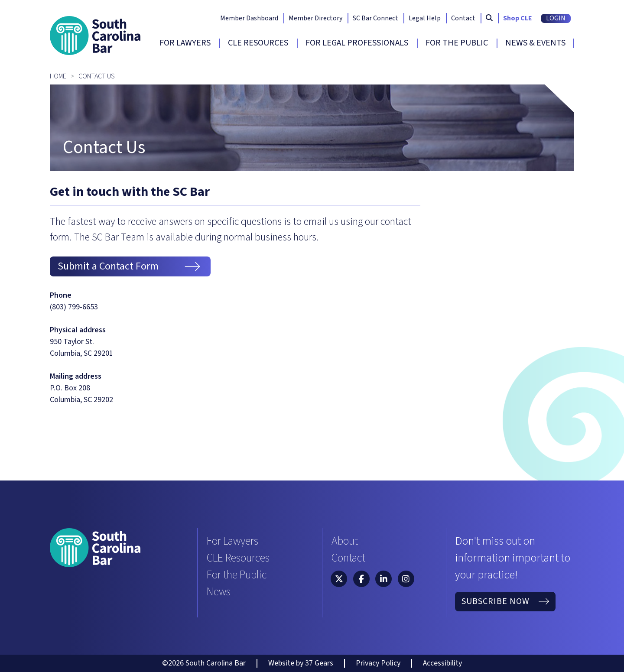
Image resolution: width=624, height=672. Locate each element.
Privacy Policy (378, 663)
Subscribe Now (505, 601)
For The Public (457, 43)
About (345, 541)
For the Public (237, 575)
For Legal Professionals (357, 43)
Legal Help (425, 18)
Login (556, 18)
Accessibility (442, 663)
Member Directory (315, 18)
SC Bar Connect (375, 18)
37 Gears (319, 663)
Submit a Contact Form (130, 266)
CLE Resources (258, 43)
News (219, 592)
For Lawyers (185, 43)
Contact (463, 18)
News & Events (535, 43)
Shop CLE (518, 18)
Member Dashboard (249, 18)
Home (58, 76)
